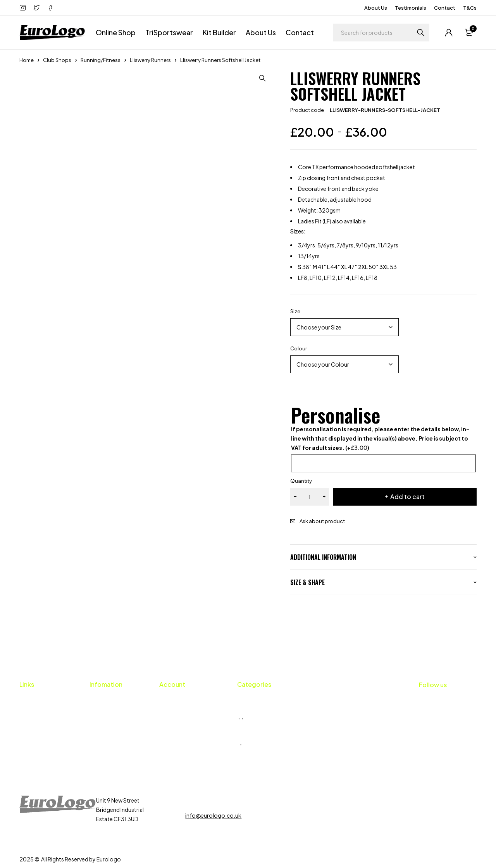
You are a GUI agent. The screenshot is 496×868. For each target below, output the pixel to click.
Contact (445, 8)
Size (295, 311)
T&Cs (470, 8)
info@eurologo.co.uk (213, 815)
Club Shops (57, 60)
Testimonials (411, 8)
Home (27, 60)
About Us (376, 8)
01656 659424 (212, 800)
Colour (299, 348)
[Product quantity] (310, 497)
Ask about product (322, 521)
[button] (263, 78)
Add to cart (407, 497)
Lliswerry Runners (150, 60)
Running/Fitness (101, 60)
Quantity (301, 481)
